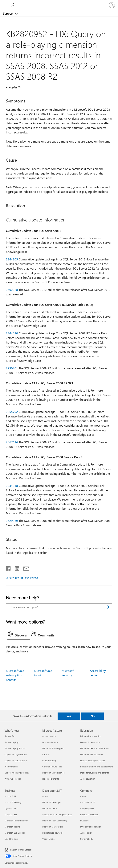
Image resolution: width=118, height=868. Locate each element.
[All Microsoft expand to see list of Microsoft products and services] (5, 5)
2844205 (12, 259)
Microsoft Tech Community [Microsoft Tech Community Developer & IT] (55, 821)
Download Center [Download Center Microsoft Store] (50, 742)
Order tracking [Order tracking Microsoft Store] (49, 760)
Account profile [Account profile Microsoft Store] (49, 736)
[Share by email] (25, 568)
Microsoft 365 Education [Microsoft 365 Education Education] (92, 754)
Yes (69, 716)
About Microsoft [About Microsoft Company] (88, 802)
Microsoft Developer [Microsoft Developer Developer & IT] (52, 802)
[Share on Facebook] (9, 568)
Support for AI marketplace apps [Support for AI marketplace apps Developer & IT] (57, 814)
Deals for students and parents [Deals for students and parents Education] (95, 773)
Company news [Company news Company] (87, 808)
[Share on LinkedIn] (16, 568)
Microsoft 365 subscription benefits (15, 675)
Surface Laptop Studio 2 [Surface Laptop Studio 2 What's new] (16, 748)
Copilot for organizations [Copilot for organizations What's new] (16, 754)
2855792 (12, 412)
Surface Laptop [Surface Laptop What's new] (11, 742)
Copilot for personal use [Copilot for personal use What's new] (16, 760)
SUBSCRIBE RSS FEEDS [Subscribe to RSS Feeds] (24, 578)
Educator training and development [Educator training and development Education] (97, 767)
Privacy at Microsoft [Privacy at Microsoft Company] (89, 814)
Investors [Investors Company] (84, 821)
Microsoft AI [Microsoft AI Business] (10, 796)
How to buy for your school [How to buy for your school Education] (93, 760)
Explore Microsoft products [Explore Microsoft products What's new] (17, 773)
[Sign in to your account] (112, 5)
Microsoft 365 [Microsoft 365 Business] (11, 814)
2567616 (12, 442)
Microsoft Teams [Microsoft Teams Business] (12, 827)
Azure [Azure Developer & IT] (45, 796)
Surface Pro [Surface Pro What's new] (10, 736)
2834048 (12, 486)
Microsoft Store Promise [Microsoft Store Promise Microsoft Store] (53, 773)
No (93, 716)
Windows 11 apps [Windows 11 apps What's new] (13, 779)
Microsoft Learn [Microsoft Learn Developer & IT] (50, 808)
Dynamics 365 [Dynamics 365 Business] (11, 808)
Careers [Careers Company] (84, 796)
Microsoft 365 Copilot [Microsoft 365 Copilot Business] (15, 833)
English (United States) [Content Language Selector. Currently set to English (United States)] (21, 850)
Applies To (15, 87)
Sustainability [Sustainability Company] (87, 839)
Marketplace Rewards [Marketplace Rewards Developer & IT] (52, 833)
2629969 (12, 521)
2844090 (12, 333)
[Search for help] (13, 5)
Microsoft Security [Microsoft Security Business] (13, 802)
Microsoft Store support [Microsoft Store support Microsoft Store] (53, 748)
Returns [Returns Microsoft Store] (46, 754)
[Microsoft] (59, 3)
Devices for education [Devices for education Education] (90, 742)
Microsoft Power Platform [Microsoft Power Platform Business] (16, 821)
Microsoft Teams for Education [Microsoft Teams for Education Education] (94, 748)
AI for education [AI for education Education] (88, 779)
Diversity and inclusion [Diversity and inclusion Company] (91, 827)
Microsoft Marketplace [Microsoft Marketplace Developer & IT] (53, 827)
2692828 (12, 290)
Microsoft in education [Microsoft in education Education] (91, 736)
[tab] (19, 635)
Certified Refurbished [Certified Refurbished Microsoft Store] (52, 767)
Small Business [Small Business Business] (11, 839)
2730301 (12, 368)
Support (8, 13)
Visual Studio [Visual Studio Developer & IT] (48, 839)
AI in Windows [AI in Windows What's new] (11, 767)
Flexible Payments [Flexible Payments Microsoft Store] (51, 779)
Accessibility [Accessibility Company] (86, 833)
